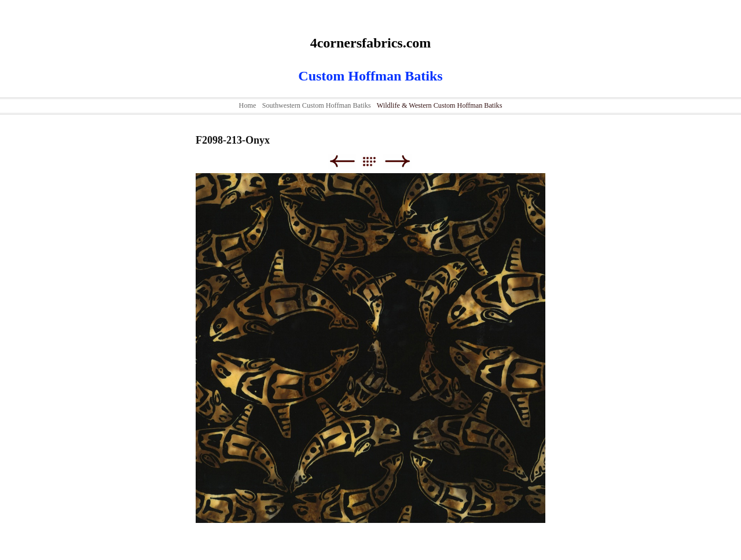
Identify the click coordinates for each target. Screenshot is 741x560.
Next (397, 161)
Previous (342, 161)
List (375, 161)
